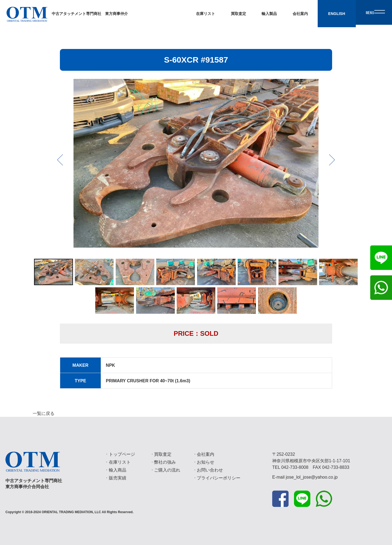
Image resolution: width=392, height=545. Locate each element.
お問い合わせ (210, 470)
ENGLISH (329, 14)
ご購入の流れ (167, 470)
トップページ (122, 454)
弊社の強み (165, 462)
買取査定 (163, 454)
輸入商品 (118, 470)
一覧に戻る (44, 413)
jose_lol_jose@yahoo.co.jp (312, 477)
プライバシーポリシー (219, 478)
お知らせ (206, 462)
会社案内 (206, 454)
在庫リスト (120, 462)
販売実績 (118, 478)
